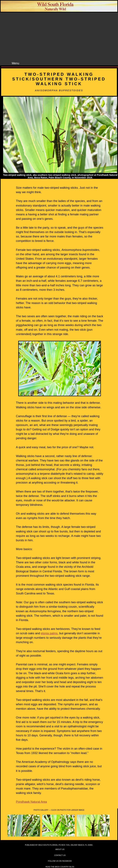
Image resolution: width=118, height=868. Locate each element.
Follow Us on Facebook (60, 861)
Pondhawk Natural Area (31, 802)
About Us (60, 849)
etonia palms (49, 633)
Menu (15, 63)
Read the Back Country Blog (60, 867)
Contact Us (60, 855)
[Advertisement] (62, 37)
